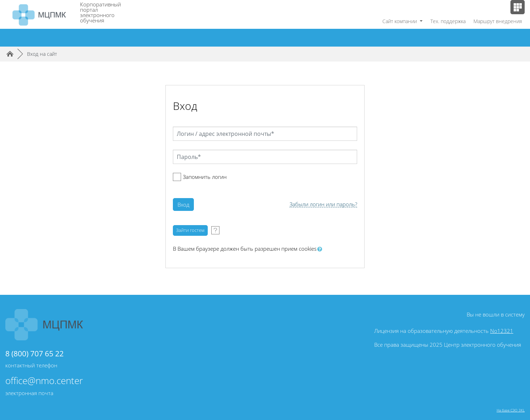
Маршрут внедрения (498, 21)
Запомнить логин (205, 177)
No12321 (502, 331)
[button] (321, 249)
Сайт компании (400, 21)
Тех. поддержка (448, 21)
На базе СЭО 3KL (511, 410)
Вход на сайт (42, 54)
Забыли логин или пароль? (323, 204)
